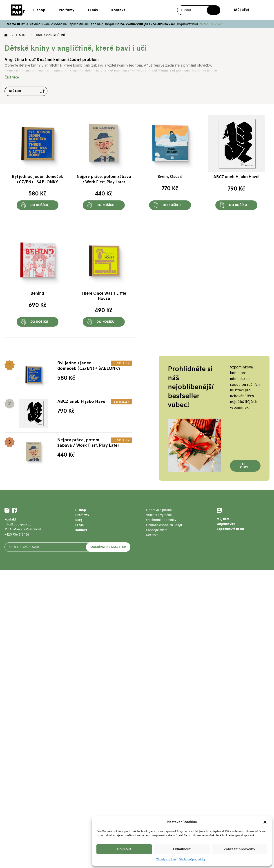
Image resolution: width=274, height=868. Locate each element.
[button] (265, 822)
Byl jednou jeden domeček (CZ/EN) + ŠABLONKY (89, 366)
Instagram (7, 510)
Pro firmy (67, 10)
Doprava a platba (159, 510)
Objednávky (226, 524)
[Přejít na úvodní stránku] (18, 10)
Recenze (152, 535)
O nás (93, 10)
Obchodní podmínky (192, 859)
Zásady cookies (166, 859)
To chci (244, 466)
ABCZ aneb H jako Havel (82, 402)
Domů (6, 35)
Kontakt (118, 10)
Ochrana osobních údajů (164, 525)
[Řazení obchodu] (26, 91)
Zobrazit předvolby (239, 849)
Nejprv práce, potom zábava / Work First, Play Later (88, 443)
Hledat (214, 10)
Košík (257, 10)
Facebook (14, 510)
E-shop (39, 10)
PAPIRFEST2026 (211, 24)
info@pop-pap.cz (18, 524)
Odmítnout (182, 849)
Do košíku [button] (39, 205)
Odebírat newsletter (108, 547)
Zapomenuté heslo (230, 529)
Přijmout (124, 849)
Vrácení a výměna (159, 515)
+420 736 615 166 (17, 535)
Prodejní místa (157, 530)
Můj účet (242, 10)
